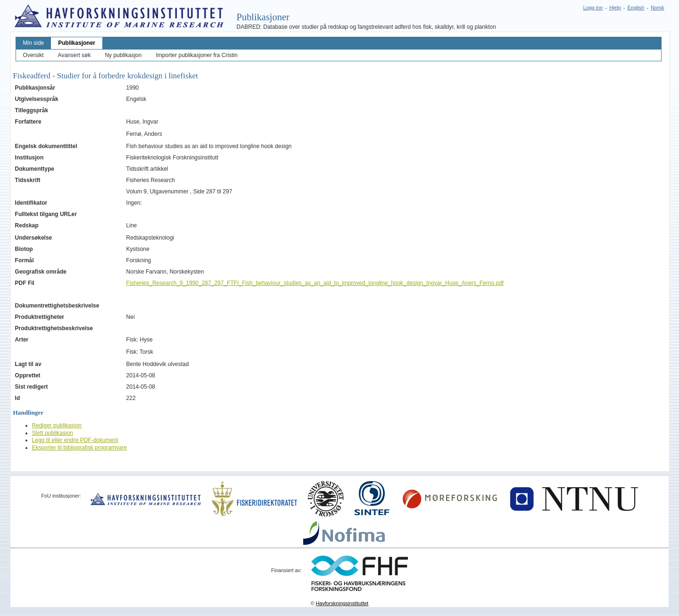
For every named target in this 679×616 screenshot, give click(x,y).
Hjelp (615, 8)
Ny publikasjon (123, 55)
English (636, 8)
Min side (34, 43)
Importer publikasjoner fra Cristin (196, 55)
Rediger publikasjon (57, 425)
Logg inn (593, 8)
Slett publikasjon (53, 433)
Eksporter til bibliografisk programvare (79, 448)
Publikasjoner (77, 43)
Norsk (657, 8)
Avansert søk (75, 55)
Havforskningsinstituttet (342, 603)
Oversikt (33, 55)
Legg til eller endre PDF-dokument (75, 440)
